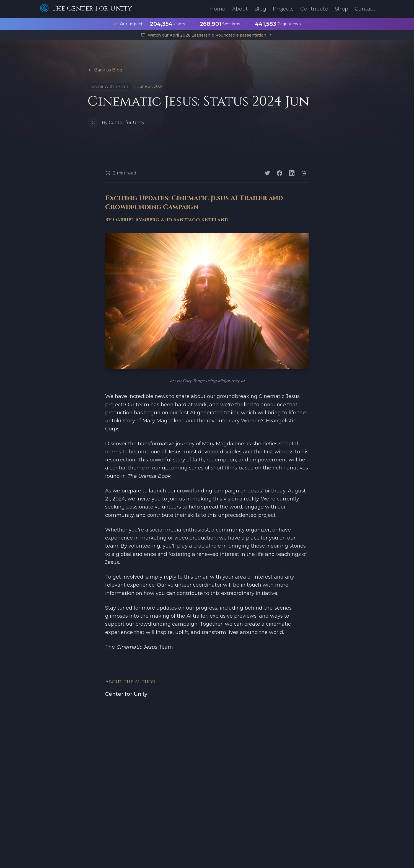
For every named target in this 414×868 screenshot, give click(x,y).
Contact (365, 9)
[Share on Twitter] (267, 173)
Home (218, 9)
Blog (260, 9)
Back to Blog (105, 70)
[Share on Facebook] (280, 173)
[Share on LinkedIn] (292, 173)
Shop (341, 9)
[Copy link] (304, 173)
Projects (283, 9)
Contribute (314, 9)
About (240, 9)
